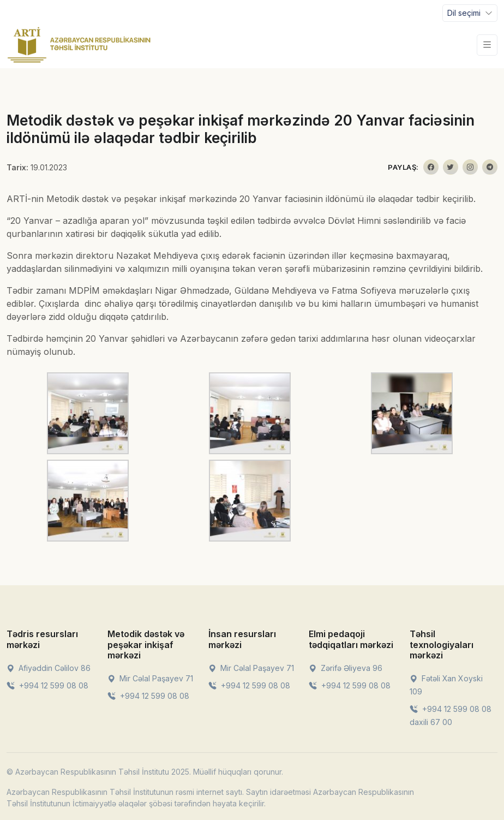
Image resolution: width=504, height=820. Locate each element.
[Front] (79, 45)
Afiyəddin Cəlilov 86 (49, 668)
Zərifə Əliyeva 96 (346, 668)
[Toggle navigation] (470, 13)
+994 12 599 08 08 (47, 685)
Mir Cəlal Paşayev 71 (150, 678)
